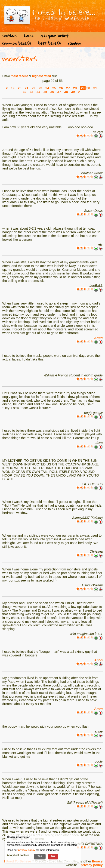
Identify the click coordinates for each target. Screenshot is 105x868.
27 (68, 88)
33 (31, 92)
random (74, 43)
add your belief (54, 36)
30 (88, 88)
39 (73, 92)
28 (75, 88)
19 (13, 88)
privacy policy (92, 865)
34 (38, 92)
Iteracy (97, 861)
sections (10, 36)
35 (45, 92)
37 (59, 92)
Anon (98, 338)
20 (20, 88)
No (53, 856)
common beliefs (17, 43)
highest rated (42, 76)
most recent (19, 76)
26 (61, 88)
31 (95, 88)
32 (25, 92)
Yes (40, 856)
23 (40, 88)
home (29, 36)
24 (47, 88)
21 (27, 88)
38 (66, 92)
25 (54, 88)
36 (52, 92)
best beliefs (49, 43)
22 (34, 88)
